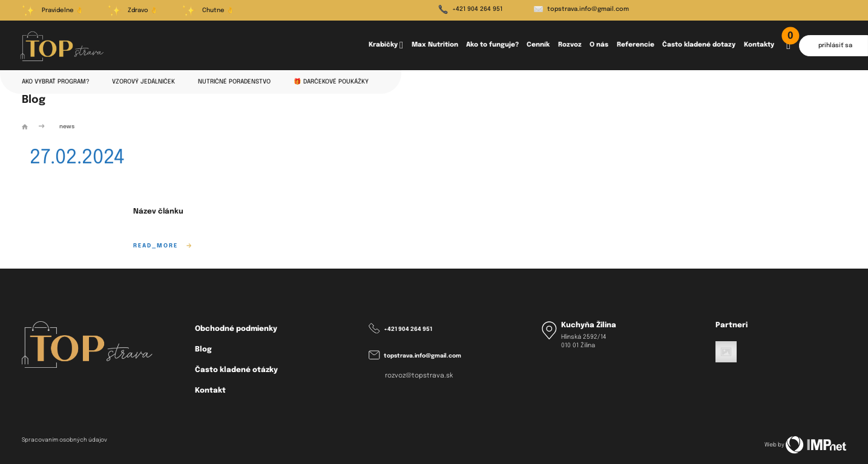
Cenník (538, 45)
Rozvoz (570, 45)
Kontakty (759, 45)
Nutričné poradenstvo (234, 82)
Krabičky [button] (386, 46)
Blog (203, 349)
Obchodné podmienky (236, 329)
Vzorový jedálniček (143, 82)
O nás (599, 45)
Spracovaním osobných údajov (64, 440)
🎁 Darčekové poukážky (331, 82)
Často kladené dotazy (699, 45)
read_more (162, 246)
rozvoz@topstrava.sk (419, 376)
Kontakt (210, 390)
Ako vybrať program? (56, 82)
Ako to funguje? (492, 45)
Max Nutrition (435, 45)
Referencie (636, 45)
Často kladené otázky (236, 370)
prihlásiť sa (835, 45)
